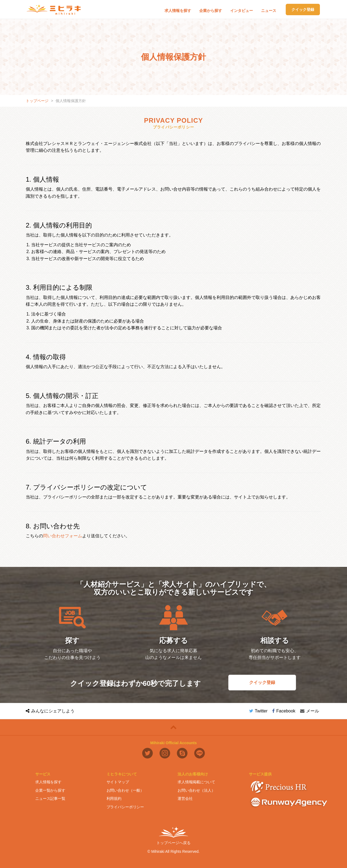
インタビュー (242, 11)
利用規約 (114, 798)
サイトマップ (118, 782)
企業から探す (211, 11)
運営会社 (185, 798)
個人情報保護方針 (71, 101)
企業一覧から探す (50, 790)
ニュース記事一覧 (50, 798)
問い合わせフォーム (63, 536)
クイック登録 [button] (303, 10)
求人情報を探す (178, 11)
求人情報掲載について (196, 782)
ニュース (269, 11)
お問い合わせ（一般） (125, 790)
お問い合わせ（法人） (196, 790)
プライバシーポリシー (125, 807)
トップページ (37, 101)
